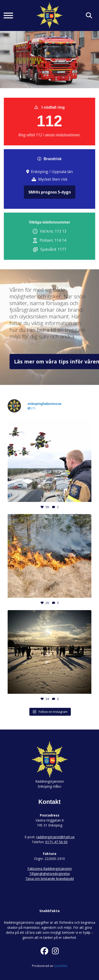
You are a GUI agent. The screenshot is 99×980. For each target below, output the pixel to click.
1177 (62, 249)
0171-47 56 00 (56, 842)
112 (49, 121)
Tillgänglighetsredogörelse (50, 874)
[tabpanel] (49, 60)
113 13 (60, 231)
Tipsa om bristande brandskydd (49, 879)
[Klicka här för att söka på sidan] (89, 16)
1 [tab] (50, 80)
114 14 (60, 240)
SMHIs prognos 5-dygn (50, 192)
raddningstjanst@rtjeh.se (55, 837)
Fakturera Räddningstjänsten (50, 869)
